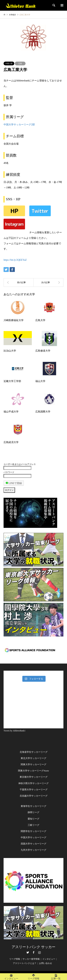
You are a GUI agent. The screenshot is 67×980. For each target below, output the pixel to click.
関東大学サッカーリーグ (33, 764)
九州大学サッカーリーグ (33, 850)
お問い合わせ (46, 963)
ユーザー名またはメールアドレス (20, 464)
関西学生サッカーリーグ (33, 831)
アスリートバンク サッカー (33, 947)
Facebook (34, 952)
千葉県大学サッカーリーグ (34, 790)
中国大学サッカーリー (32, 837)
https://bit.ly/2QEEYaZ (15, 260)
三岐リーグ (33, 825)
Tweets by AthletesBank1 (14, 731)
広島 (20, 63)
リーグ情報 (15, 959)
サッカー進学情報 (31, 959)
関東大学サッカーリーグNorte (33, 771)
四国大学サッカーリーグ (33, 844)
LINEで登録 (14, 483)
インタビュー (49, 959)
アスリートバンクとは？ (25, 963)
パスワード (9, 472)
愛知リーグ (33, 819)
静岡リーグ (33, 812)
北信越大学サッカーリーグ (34, 796)
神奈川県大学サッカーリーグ (33, 783)
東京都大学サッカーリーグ (34, 777)
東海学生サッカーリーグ (33, 806)
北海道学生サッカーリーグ (34, 752)
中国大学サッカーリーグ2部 (19, 125)
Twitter (28, 952)
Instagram (39, 952)
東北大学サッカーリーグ (33, 758)
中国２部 (9, 63)
